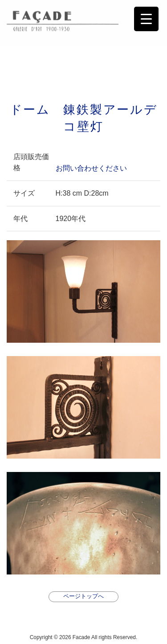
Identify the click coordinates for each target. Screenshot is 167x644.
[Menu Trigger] (146, 19)
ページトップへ (83, 596)
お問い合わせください (91, 168)
